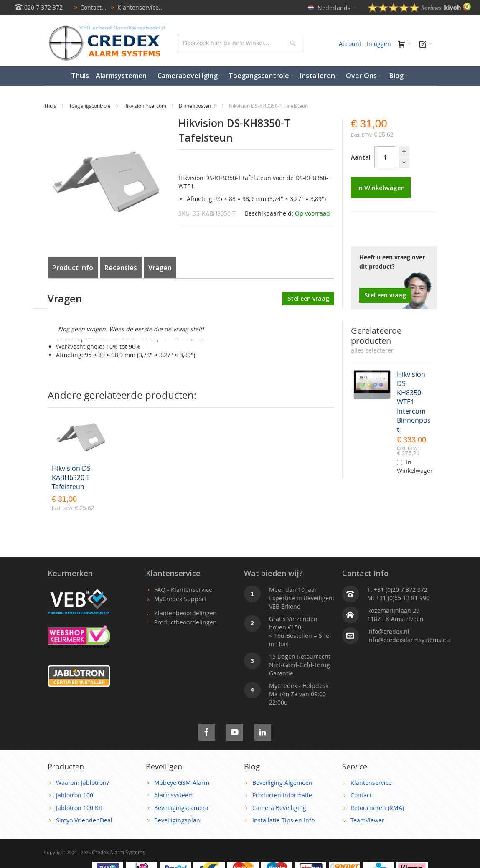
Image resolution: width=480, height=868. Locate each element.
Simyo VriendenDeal (84, 820)
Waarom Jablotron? (83, 783)
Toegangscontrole (90, 106)
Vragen (160, 268)
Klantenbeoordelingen (185, 613)
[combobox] (240, 43)
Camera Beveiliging (279, 808)
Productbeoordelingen (185, 622)
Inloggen (379, 44)
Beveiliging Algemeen (282, 783)
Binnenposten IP (198, 106)
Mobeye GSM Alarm (182, 783)
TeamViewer (367, 820)
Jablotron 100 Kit (79, 808)
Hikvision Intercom (145, 106)
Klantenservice (371, 783)
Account (350, 44)
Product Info (73, 268)
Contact (361, 795)
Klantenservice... (136, 7)
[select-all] (373, 350)
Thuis (51, 106)
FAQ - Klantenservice (183, 590)
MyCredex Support (180, 599)
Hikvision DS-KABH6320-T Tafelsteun (72, 477)
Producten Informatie (282, 795)
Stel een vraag (385, 295)
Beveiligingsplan (177, 820)
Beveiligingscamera (181, 808)
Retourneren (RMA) (377, 808)
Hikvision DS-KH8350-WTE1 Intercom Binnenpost (414, 402)
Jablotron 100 (75, 795)
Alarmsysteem (174, 795)
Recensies (121, 268)
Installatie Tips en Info (283, 820)
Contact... (89, 7)
